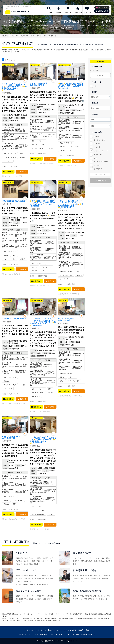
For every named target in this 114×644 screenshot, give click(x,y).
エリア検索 (49, 12)
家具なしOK (98, 154)
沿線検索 (58, 12)
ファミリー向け (100, 140)
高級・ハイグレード (101, 151)
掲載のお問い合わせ (89, 634)
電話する (23, 172)
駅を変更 (100, 75)
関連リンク (22, 634)
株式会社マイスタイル (72, 165)
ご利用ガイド (87, 12)
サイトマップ (33, 634)
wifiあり (97, 165)
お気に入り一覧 (103, 8)
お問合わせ (9, 172)
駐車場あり (98, 169)
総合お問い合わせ (102, 11)
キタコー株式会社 (14, 274)
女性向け (97, 136)
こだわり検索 (78, 12)
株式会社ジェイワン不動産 (45, 163)
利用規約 (44, 634)
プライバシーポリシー (57, 634)
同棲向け (97, 144)
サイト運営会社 (73, 634)
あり (95, 86)
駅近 (95, 158)
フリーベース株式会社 (16, 176)
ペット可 (97, 147)
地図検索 (68, 12)
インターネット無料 (101, 162)
